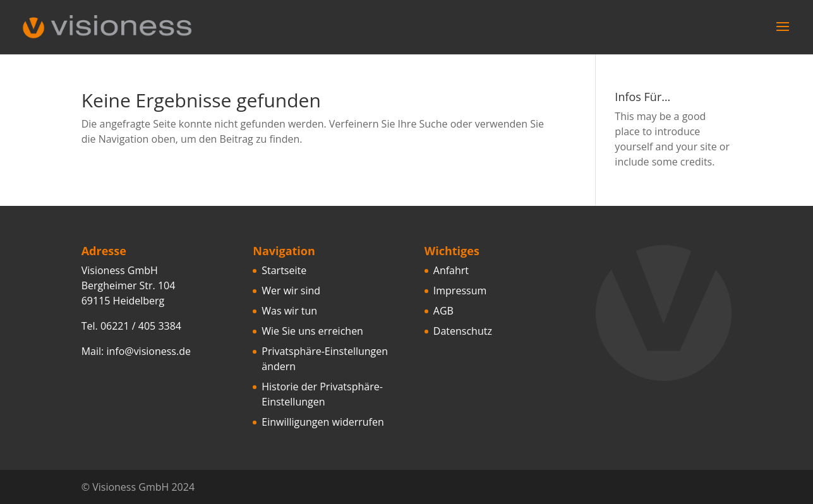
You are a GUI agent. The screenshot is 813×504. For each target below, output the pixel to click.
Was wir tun (289, 311)
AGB (443, 311)
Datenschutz (463, 331)
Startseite (284, 270)
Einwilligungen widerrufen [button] (323, 422)
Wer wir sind (291, 291)
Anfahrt (451, 270)
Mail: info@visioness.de (136, 351)
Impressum (460, 291)
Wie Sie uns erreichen (312, 331)
